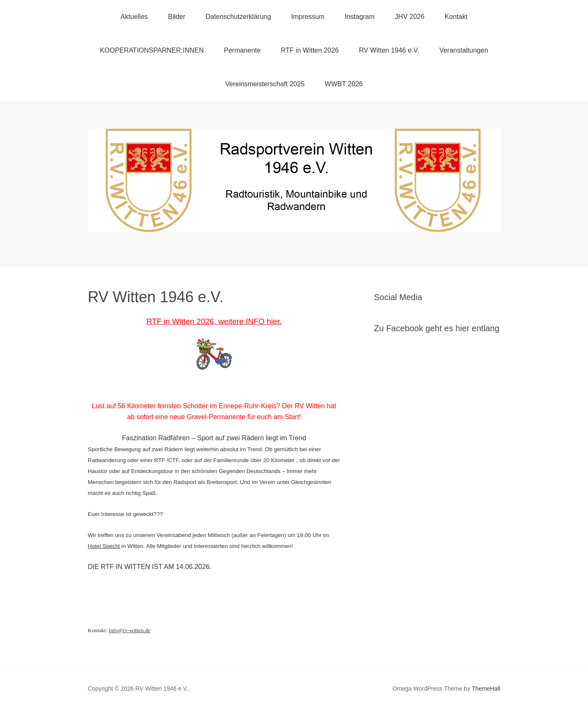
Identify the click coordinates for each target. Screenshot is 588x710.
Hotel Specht (104, 546)
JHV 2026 (410, 17)
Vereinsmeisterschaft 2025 (265, 84)
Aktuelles (134, 17)
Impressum (308, 17)
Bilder (177, 17)
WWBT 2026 (344, 84)
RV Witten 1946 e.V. (389, 50)
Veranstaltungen (464, 50)
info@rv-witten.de (129, 630)
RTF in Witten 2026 (310, 50)
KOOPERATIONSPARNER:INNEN (152, 50)
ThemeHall (486, 689)
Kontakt (456, 17)
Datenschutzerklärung (238, 17)
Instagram (360, 17)
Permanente (242, 50)
